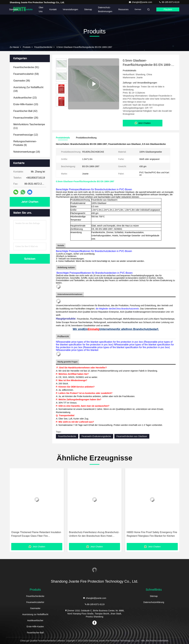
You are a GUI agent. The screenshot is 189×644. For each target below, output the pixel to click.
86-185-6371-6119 (169, 2)
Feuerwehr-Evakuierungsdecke (96, 436)
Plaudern (168, 9)
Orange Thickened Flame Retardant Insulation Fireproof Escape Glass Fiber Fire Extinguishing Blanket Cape (36, 534)
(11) (29, 126)
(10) (26, 104)
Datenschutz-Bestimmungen (105, 9)
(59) (26, 74)
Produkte (28, 9)
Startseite (14, 9)
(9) (25, 143)
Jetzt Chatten (30, 202)
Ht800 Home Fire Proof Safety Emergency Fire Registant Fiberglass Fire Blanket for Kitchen (152, 534)
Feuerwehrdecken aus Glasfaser (132, 436)
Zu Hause (14, 47)
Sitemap (88, 9)
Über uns (41, 9)
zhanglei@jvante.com (141, 2)
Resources (123, 9)
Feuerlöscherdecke (43, 47)
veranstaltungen (70, 9)
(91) (26, 67)
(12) (26, 135)
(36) (22, 81)
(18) (28, 89)
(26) (26, 118)
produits (27, 47)
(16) (27, 152)
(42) (25, 111)
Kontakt (53, 9)
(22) (25, 98)
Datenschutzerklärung (154, 602)
